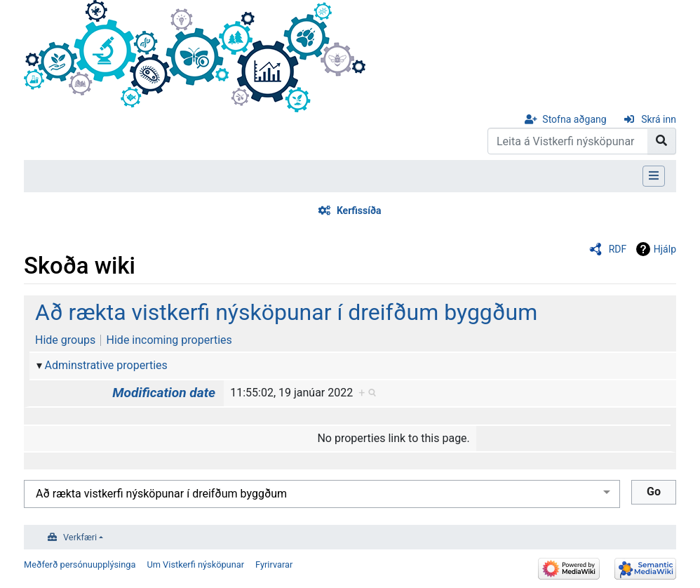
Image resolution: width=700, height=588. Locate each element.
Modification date (164, 393)
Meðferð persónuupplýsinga (80, 564)
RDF (618, 249)
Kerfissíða (359, 211)
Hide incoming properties (169, 340)
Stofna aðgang (574, 119)
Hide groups (65, 340)
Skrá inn (659, 119)
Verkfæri (80, 537)
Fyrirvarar (274, 564)
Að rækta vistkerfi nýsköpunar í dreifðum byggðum (286, 312)
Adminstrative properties (106, 365)
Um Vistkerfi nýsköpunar (195, 564)
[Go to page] (662, 141)
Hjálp (665, 249)
